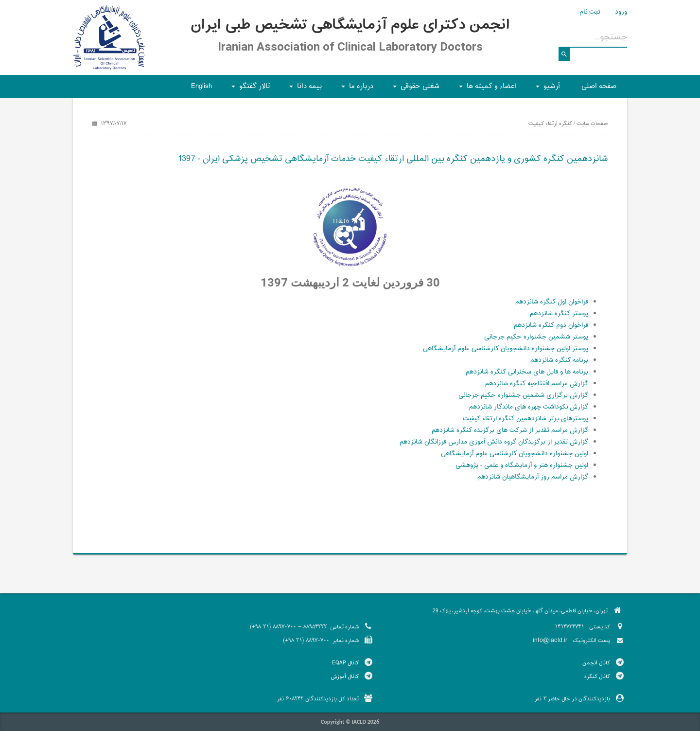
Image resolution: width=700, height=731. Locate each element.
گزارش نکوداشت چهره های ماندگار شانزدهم (529, 407)
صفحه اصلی (599, 86)
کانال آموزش (345, 677)
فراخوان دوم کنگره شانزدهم (551, 325)
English (201, 86)
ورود (621, 12)
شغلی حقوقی (415, 89)
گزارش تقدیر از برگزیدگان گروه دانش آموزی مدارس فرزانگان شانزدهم (494, 442)
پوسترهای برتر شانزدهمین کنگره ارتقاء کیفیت (525, 419)
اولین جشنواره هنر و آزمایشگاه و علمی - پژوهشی (522, 465)
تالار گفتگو (249, 89)
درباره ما (356, 89)
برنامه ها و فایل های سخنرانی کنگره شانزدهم (527, 372)
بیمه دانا (304, 89)
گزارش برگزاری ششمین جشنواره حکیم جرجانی (523, 395)
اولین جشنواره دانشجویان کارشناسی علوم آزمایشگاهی (515, 454)
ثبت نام (590, 12)
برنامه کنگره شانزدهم (559, 360)
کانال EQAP (345, 663)
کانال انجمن (596, 663)
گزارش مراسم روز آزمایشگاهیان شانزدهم (533, 477)
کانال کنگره (597, 677)
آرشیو (546, 89)
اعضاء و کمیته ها (486, 89)
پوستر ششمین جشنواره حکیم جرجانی (536, 337)
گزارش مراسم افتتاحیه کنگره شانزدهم (537, 384)
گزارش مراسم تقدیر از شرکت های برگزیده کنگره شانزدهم (510, 430)
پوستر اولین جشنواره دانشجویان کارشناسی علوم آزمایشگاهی (506, 349)
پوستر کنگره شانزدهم (559, 314)
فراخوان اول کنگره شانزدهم (552, 302)
